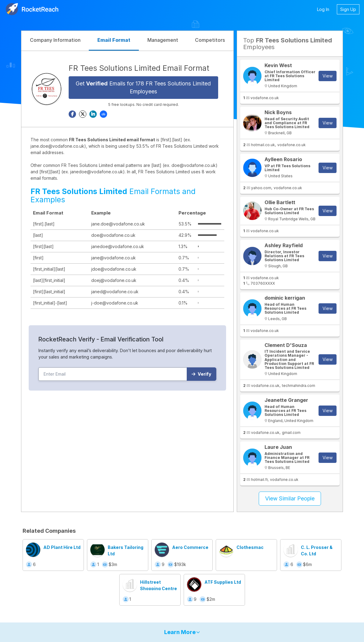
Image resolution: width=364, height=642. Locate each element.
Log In (323, 9)
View (328, 76)
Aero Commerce (190, 547)
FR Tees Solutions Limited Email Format (139, 68)
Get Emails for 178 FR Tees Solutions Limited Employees (143, 87)
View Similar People (290, 498)
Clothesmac (250, 547)
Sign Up (348, 9)
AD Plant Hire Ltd (62, 547)
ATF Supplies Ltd (223, 582)
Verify (202, 374)
